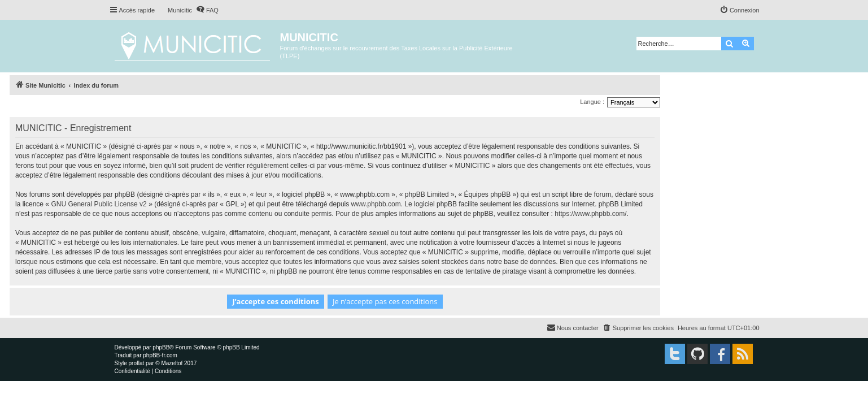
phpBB (161, 347)
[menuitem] (207, 10)
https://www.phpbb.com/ (590, 214)
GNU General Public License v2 (99, 204)
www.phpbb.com (376, 204)
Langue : (592, 102)
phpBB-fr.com (160, 355)
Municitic (180, 10)
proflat (137, 363)
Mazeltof (172, 363)
